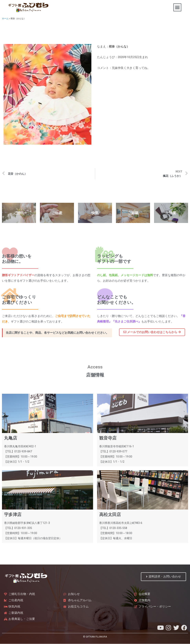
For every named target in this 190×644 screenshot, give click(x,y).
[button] (177, 7)
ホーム (5, 19)
